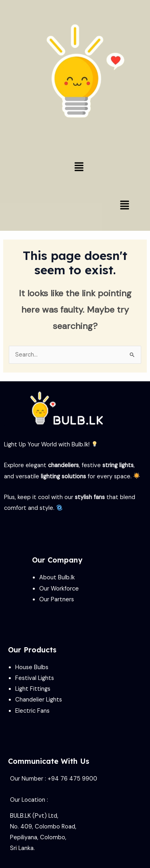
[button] (79, 167)
